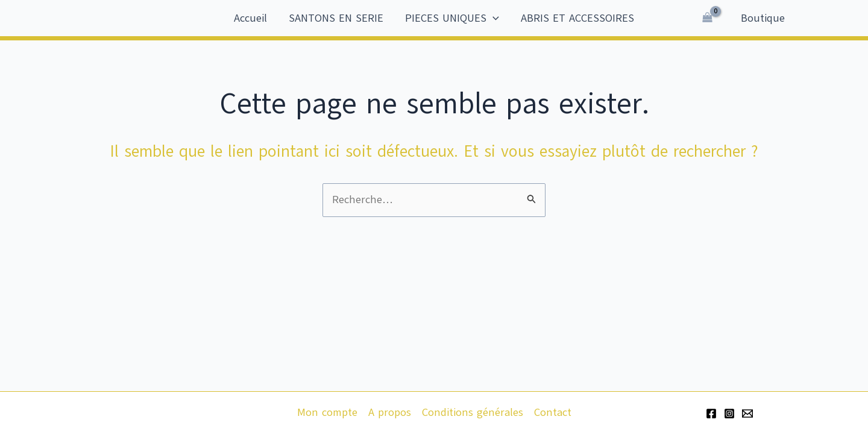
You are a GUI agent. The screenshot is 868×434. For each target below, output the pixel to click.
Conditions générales (473, 412)
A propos (390, 412)
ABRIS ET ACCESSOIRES (577, 18)
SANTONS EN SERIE (336, 18)
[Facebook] (711, 414)
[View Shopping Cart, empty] (707, 18)
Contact (553, 412)
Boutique (763, 18)
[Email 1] (747, 414)
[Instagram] (729, 414)
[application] (493, 18)
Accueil (250, 18)
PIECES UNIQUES (452, 18)
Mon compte (327, 412)
